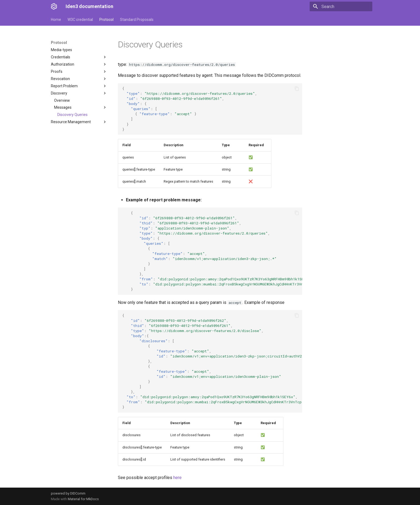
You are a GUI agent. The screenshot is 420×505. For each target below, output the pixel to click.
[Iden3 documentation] (54, 6)
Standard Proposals (137, 20)
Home (56, 20)
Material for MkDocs (83, 499)
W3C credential (80, 20)
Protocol (106, 20)
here (177, 478)
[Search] (341, 6)
